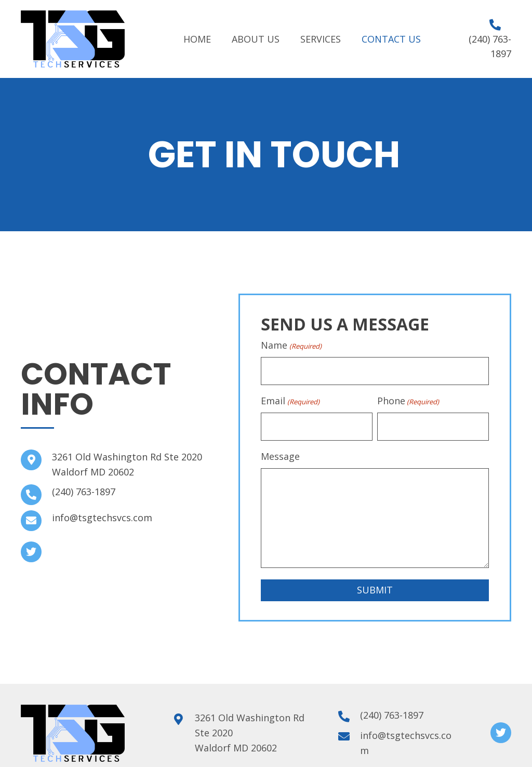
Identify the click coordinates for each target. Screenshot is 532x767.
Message (280, 454)
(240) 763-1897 (84, 491)
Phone (408, 400)
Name (291, 345)
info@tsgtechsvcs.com (102, 517)
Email (290, 400)
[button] (31, 551)
